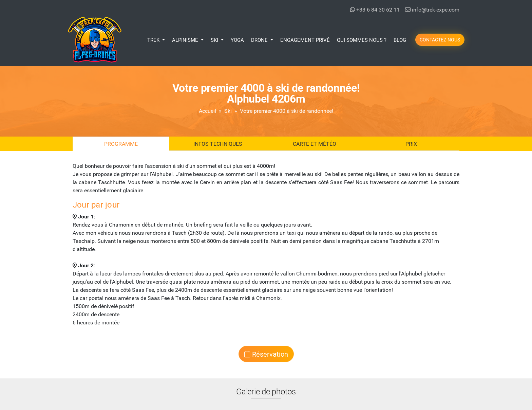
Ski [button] (215, 40)
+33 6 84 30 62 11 (375, 9)
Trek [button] (154, 40)
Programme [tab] (121, 144)
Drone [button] (260, 40)
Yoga (237, 40)
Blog (400, 40)
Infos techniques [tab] (218, 144)
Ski (228, 111)
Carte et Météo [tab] (315, 144)
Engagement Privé (305, 40)
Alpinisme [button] (186, 40)
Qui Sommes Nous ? (362, 40)
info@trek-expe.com (432, 9)
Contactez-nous (440, 40)
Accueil (207, 111)
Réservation (266, 354)
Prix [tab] (411, 144)
